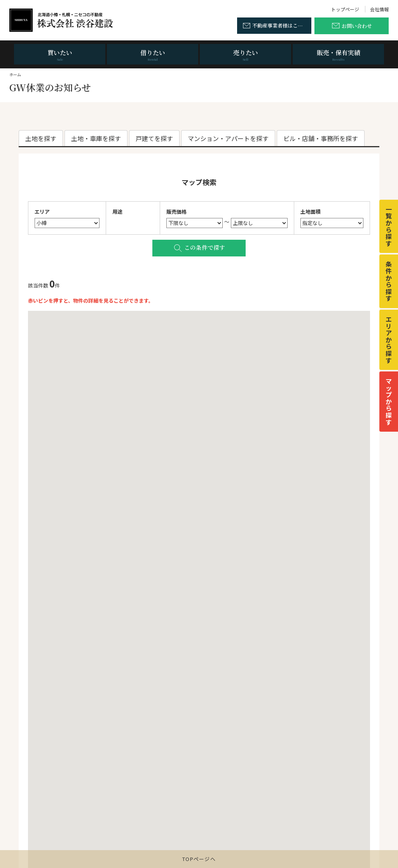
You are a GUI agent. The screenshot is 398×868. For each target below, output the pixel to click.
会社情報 (379, 9)
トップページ (345, 9)
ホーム (15, 74)
